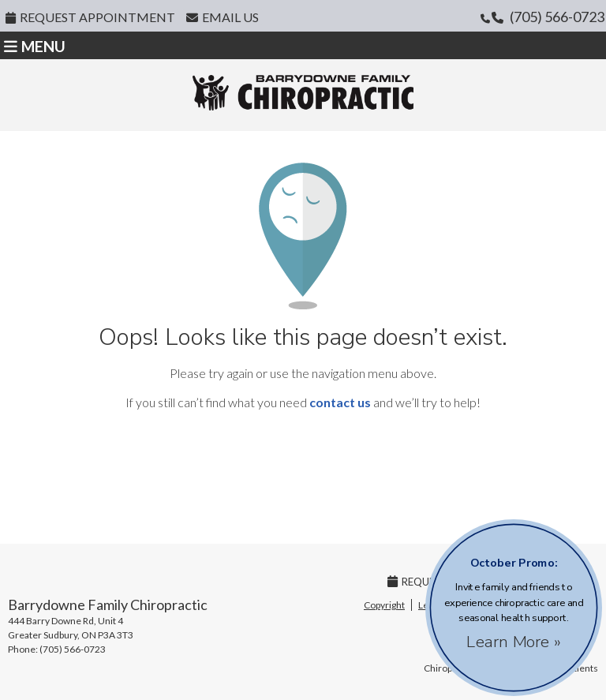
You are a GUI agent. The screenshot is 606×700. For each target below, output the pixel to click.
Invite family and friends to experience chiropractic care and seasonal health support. (514, 601)
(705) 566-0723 (557, 17)
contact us (340, 402)
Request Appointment (90, 17)
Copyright (384, 605)
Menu (35, 46)
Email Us (223, 17)
